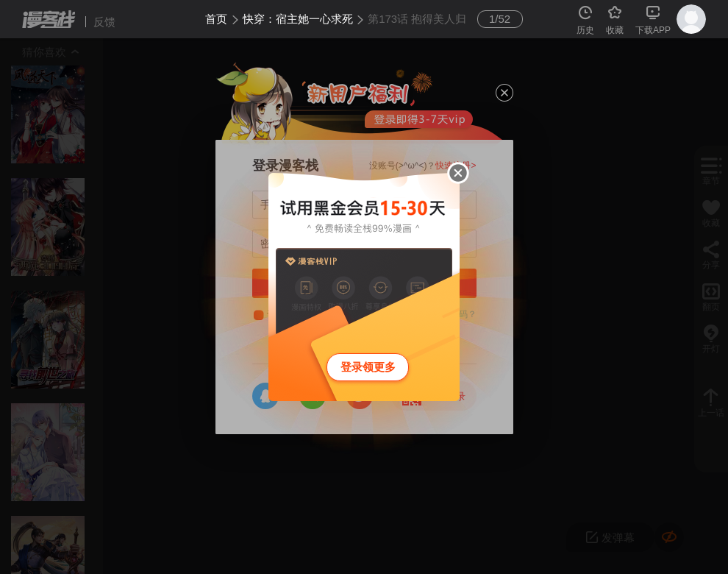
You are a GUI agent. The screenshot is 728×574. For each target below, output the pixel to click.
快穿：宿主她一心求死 (298, 19)
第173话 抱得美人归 (417, 19)
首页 (216, 19)
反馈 (104, 22)
